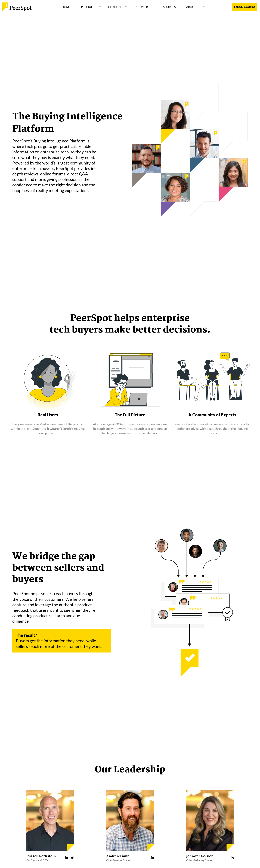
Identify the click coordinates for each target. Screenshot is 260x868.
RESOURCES (168, 7)
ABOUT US (193, 7)
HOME (66, 7)
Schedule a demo (245, 7)
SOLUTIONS (114, 7)
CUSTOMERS (141, 7)
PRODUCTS (89, 7)
